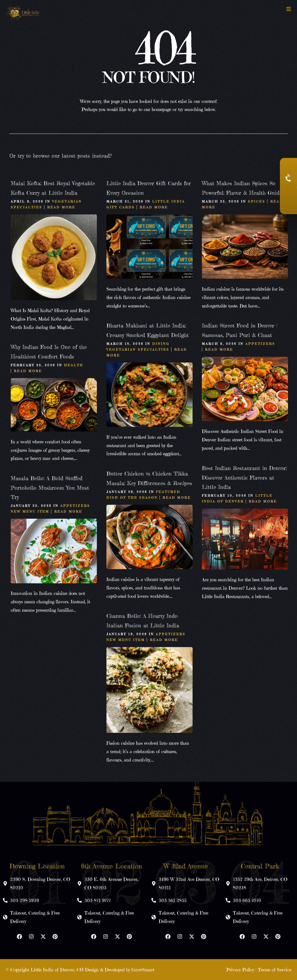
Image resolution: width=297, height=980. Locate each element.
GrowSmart (143, 970)
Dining (161, 343)
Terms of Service (275, 970)
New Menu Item (30, 511)
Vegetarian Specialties (138, 349)
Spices (257, 201)
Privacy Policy (240, 970)
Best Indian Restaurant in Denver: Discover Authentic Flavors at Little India (244, 477)
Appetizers (260, 343)
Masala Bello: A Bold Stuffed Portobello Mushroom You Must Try (50, 488)
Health (74, 365)
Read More (61, 207)
